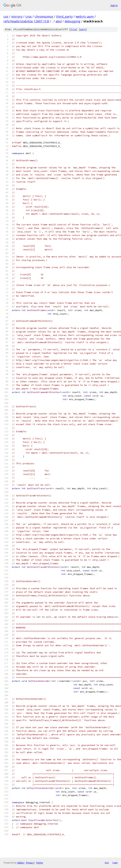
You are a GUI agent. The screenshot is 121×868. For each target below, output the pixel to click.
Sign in (114, 5)
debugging (73, 21)
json (115, 863)
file (73, 29)
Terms (39, 863)
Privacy (30, 863)
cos (6, 16)
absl (59, 21)
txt (107, 863)
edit (83, 29)
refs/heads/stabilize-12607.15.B (26, 21)
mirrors (17, 16)
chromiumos (44, 16)
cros (29, 16)
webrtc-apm (85, 16)
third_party (64, 16)
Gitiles (21, 863)
